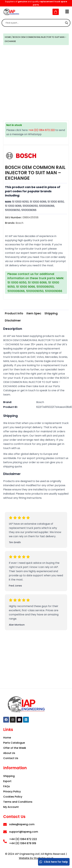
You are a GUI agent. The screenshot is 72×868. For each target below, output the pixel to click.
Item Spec (34, 313)
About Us (9, 753)
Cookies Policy (13, 797)
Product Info (14, 313)
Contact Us (11, 758)
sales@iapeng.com (22, 824)
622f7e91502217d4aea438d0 (54, 407)
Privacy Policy (12, 791)
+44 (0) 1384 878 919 (23, 843)
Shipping (51, 313)
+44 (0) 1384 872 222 (42, 130)
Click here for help (53, 862)
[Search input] (35, 23)
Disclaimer (13, 320)
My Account (11, 807)
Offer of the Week (15, 748)
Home (8, 37)
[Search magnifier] (67, 23)
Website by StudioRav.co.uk (36, 858)
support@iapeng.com (24, 832)
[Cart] (56, 12)
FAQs (7, 786)
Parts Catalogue (14, 743)
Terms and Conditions (18, 802)
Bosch (40, 402)
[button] (67, 12)
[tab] (14, 313)
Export (7, 781)
